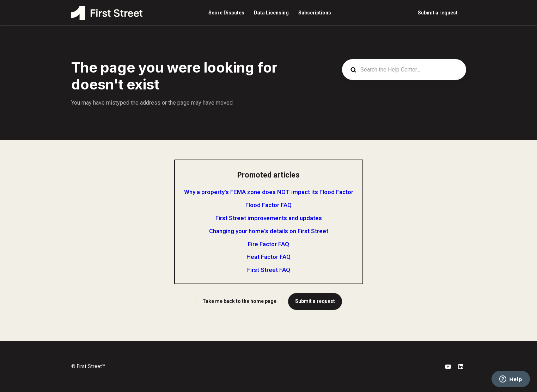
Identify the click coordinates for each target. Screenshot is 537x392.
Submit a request (438, 13)
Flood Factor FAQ (268, 205)
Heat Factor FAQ (268, 257)
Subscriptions (315, 13)
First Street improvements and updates (269, 218)
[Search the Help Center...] (404, 70)
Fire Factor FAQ (268, 244)
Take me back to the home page (239, 301)
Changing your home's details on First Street (269, 231)
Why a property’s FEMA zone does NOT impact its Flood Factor (269, 192)
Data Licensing (271, 13)
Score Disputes (226, 13)
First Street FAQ (269, 270)
